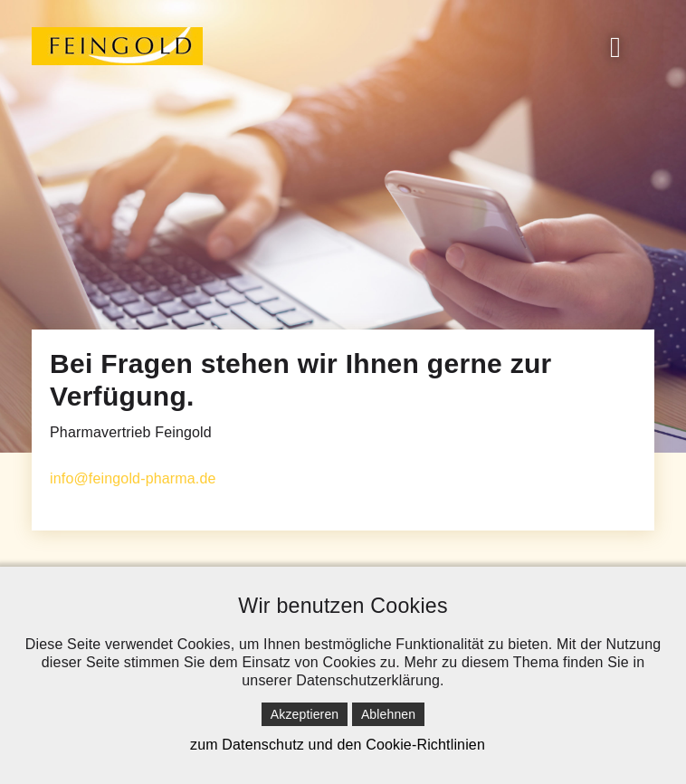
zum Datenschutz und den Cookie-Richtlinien (338, 745)
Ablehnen (388, 714)
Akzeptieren (305, 714)
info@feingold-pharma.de (133, 478)
